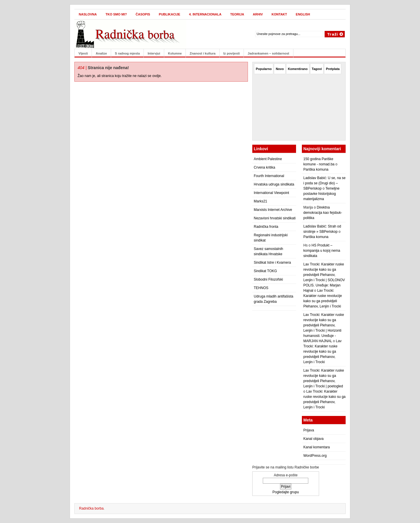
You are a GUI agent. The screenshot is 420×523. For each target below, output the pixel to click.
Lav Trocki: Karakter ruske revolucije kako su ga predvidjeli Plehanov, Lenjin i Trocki (322, 351)
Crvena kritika (264, 167)
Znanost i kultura (203, 53)
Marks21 (260, 201)
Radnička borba (91, 508)
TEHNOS (261, 288)
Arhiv (258, 14)
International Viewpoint (271, 193)
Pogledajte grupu (286, 492)
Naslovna (88, 14)
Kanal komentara (317, 447)
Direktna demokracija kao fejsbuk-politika (323, 213)
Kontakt (279, 14)
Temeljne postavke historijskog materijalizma (321, 194)
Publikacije (170, 14)
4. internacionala (205, 14)
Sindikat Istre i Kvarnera (272, 263)
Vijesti (83, 53)
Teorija (237, 14)
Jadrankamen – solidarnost (268, 53)
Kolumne (175, 53)
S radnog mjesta (127, 53)
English (303, 14)
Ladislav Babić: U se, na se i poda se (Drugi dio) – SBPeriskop (324, 183)
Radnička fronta (266, 227)
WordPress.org (315, 456)
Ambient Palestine (268, 159)
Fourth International (269, 176)
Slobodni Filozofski (268, 279)
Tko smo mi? (116, 14)
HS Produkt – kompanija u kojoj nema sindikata (322, 251)
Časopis (143, 14)
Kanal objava (313, 439)
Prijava (309, 430)
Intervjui (154, 53)
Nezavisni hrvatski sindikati (275, 218)
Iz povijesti (232, 53)
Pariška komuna (316, 169)
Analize (101, 53)
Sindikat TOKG (265, 271)
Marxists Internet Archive (273, 210)
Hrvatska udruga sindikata (274, 184)
